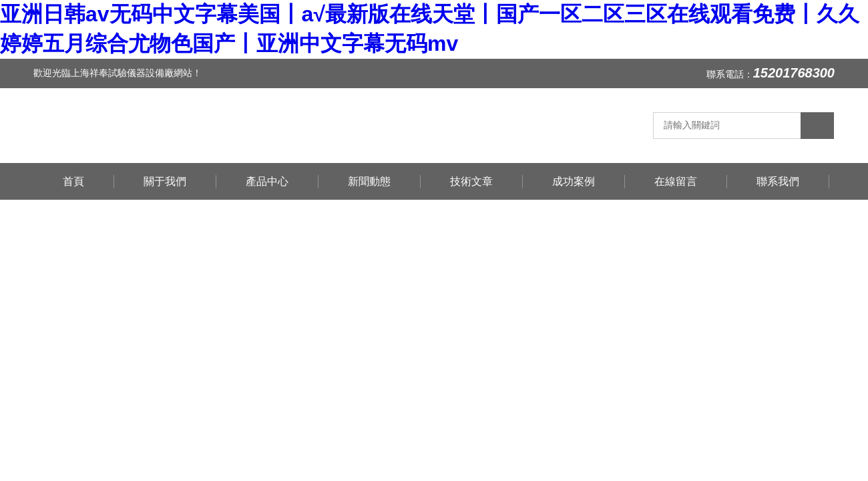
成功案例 (574, 181)
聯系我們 (778, 181)
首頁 (73, 181)
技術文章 (471, 181)
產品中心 (267, 181)
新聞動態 (369, 181)
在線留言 (676, 181)
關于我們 (165, 181)
